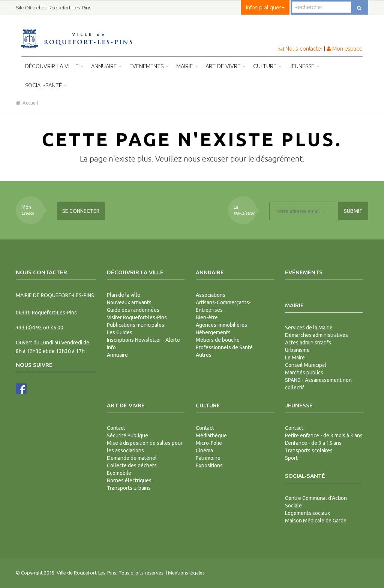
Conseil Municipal (306, 365)
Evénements (149, 66)
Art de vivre (226, 66)
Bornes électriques (129, 480)
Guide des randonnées (133, 310)
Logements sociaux (307, 513)
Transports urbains (129, 488)
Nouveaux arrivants (129, 302)
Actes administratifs (308, 343)
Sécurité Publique (127, 435)
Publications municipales (136, 325)
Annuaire (106, 66)
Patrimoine (208, 458)
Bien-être (207, 317)
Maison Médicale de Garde (316, 521)
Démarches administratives (316, 335)
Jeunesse (304, 66)
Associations (211, 295)
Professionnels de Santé (224, 347)
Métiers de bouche (218, 340)
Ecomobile (119, 473)
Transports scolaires (309, 450)
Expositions (209, 465)
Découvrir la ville (54, 66)
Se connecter (81, 211)
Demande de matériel (132, 458)
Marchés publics (304, 373)
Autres (204, 355)
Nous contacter (301, 49)
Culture (267, 66)
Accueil (27, 103)
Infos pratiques (265, 7)
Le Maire (295, 358)
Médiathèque (211, 435)
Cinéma (204, 450)
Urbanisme (297, 350)
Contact (116, 428)
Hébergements (213, 332)
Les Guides (120, 332)
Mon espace (344, 49)
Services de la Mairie (309, 328)
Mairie (187, 66)
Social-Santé (46, 85)
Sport (291, 458)
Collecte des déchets (132, 465)
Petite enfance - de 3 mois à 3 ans (324, 435)
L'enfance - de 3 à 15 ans (313, 443)
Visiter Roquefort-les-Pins (137, 317)
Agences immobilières (221, 325)
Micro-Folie (209, 443)
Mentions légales (186, 573)
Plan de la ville (124, 295)
